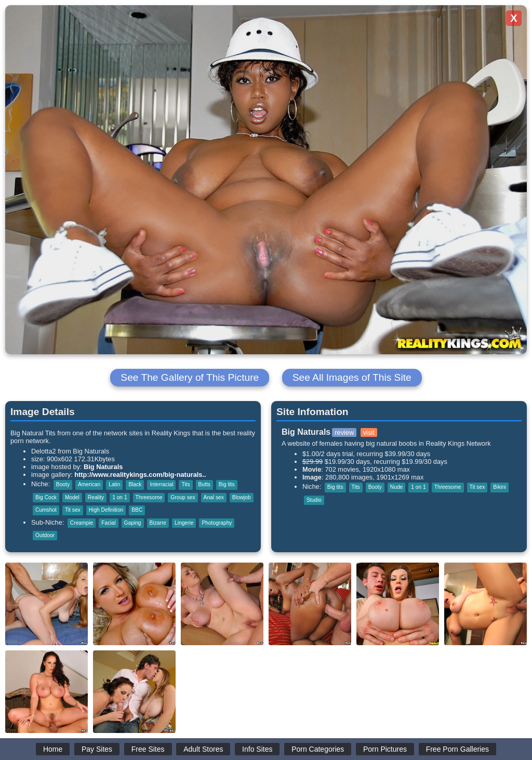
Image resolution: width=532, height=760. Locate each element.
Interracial (161, 484)
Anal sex (214, 497)
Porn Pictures (385, 749)
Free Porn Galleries (457, 749)
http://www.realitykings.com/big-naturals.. (140, 475)
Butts (204, 484)
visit (369, 432)
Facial (108, 523)
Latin (114, 484)
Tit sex (73, 510)
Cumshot (46, 510)
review (344, 432)
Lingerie (184, 523)
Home (53, 749)
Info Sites (257, 749)
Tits (185, 484)
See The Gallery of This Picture (190, 377)
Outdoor (45, 535)
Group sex (183, 497)
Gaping (133, 523)
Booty (63, 484)
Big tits (227, 484)
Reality (96, 497)
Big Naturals (103, 467)
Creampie (82, 523)
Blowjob (242, 497)
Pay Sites (97, 749)
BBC (137, 510)
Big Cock (46, 497)
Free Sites (148, 749)
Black (135, 484)
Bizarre (158, 523)
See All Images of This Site (352, 377)
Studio (314, 500)
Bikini (499, 487)
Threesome (149, 497)
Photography (217, 523)
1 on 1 (119, 497)
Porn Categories (318, 749)
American (89, 484)
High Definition (106, 510)
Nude (396, 487)
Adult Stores (203, 749)
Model (72, 497)
